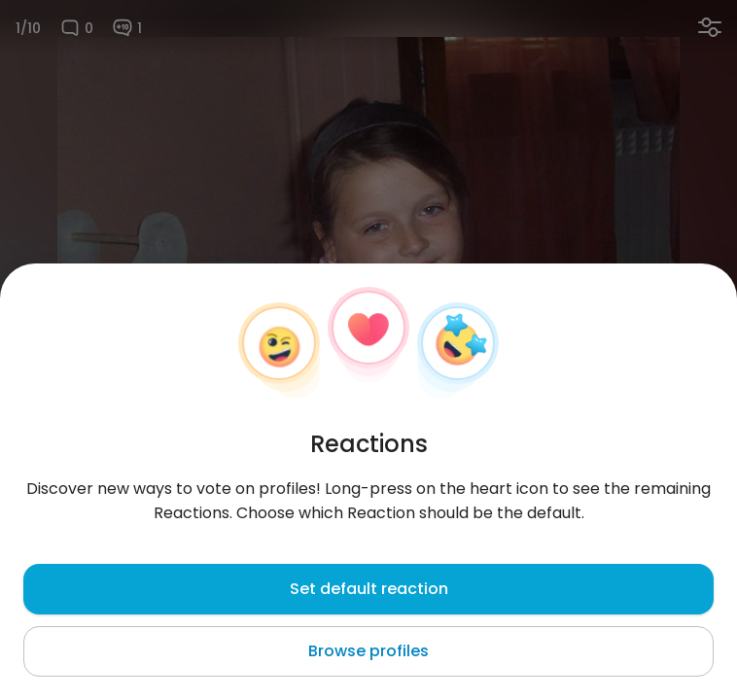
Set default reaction (369, 589)
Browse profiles (368, 651)
